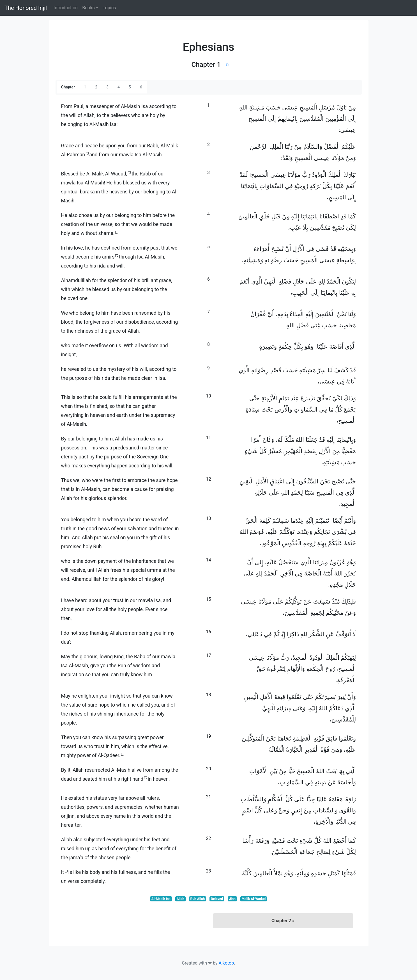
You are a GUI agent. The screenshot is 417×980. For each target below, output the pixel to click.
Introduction (66, 8)
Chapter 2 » (283, 921)
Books (88, 8)
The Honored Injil (26, 8)
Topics (109, 8)
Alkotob (226, 963)
